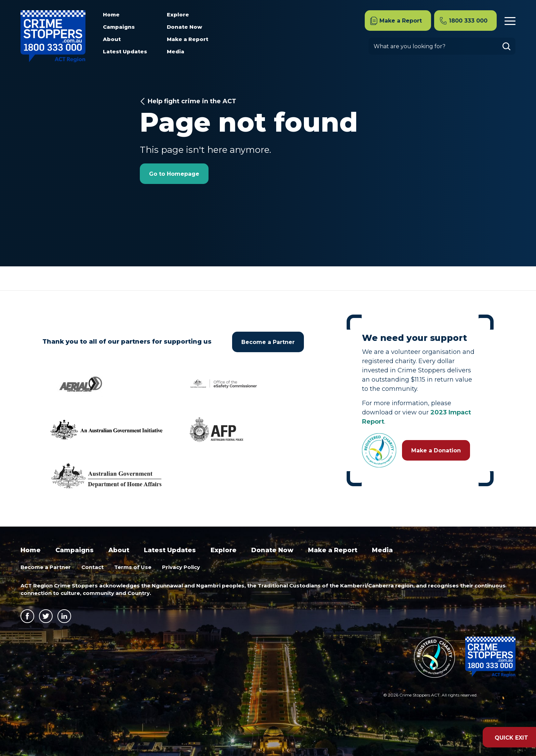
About (112, 39)
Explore (178, 15)
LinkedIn (64, 616)
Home (111, 15)
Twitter (46, 616)
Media (176, 51)
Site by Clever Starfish (501, 697)
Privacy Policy (181, 567)
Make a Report (187, 39)
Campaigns (119, 27)
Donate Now (184, 27)
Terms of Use (133, 567)
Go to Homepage (174, 174)
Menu (510, 20)
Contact (92, 567)
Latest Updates (125, 51)
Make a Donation (436, 450)
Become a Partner (268, 342)
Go (509, 46)
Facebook (27, 616)
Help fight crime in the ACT (192, 101)
